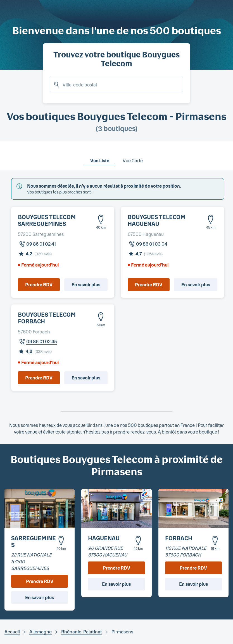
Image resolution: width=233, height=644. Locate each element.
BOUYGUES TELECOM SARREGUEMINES (47, 220)
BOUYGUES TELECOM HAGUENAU (157, 220)
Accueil (12, 632)
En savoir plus (86, 285)
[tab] (100, 157)
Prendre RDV (39, 285)
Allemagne (41, 632)
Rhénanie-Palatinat (82, 632)
